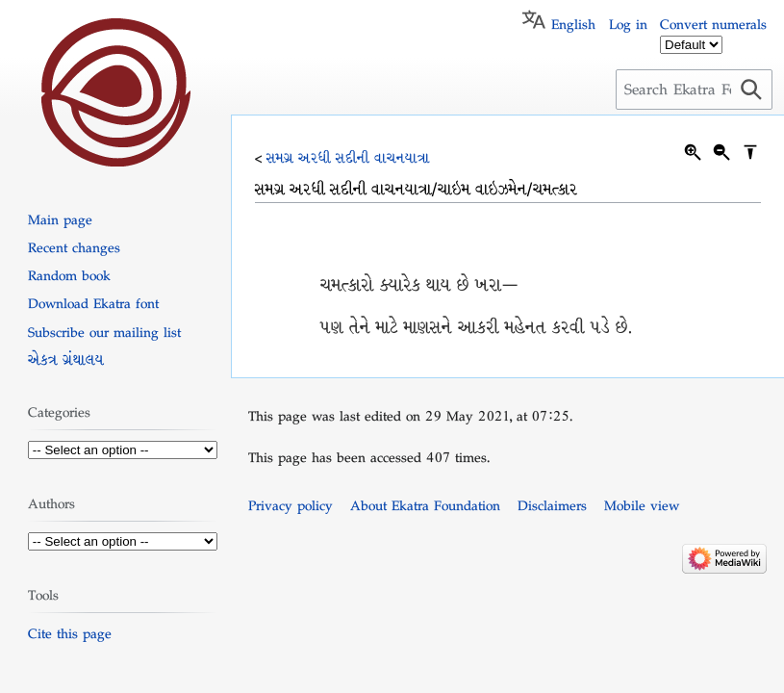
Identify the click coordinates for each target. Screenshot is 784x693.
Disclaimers (552, 505)
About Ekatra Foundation (425, 505)
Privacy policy (291, 505)
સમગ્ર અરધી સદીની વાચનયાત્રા (348, 158)
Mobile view (642, 505)
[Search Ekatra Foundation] (694, 90)
